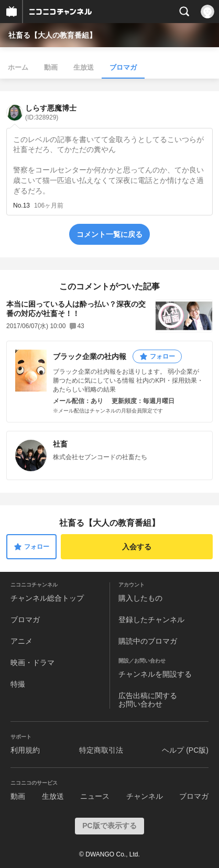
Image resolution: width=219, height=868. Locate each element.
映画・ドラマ (32, 663)
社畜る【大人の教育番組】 (52, 35)
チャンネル (145, 796)
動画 (51, 67)
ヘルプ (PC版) (185, 750)
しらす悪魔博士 (51, 112)
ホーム (18, 67)
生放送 (84, 67)
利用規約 (25, 750)
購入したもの (140, 598)
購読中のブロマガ (148, 641)
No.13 (21, 205)
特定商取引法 (101, 750)
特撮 (18, 684)
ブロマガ (123, 67)
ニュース (95, 796)
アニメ (21, 641)
